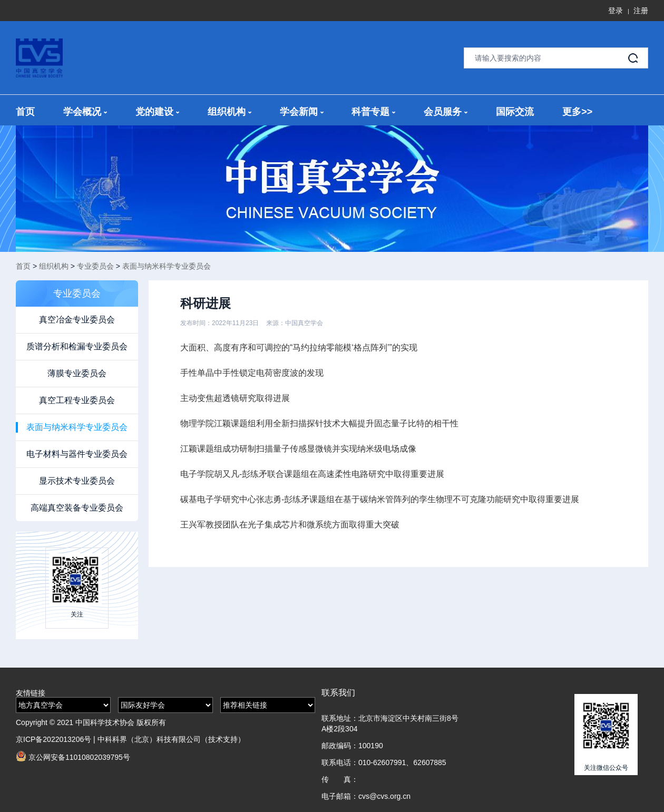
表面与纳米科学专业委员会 (167, 266)
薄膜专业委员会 (77, 373)
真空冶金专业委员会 (77, 320)
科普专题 (373, 112)
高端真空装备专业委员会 (77, 508)
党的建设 (157, 112)
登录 (616, 11)
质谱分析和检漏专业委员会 (77, 346)
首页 (25, 112)
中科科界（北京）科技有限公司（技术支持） (171, 739)
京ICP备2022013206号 (53, 739)
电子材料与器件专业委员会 (77, 454)
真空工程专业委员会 (77, 400)
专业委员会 (95, 266)
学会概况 (85, 112)
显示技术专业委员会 (77, 481)
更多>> (577, 112)
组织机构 (230, 112)
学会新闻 (302, 112)
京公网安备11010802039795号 (73, 756)
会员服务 (446, 112)
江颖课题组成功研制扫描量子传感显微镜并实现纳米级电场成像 (298, 449)
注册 (641, 11)
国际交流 (515, 112)
